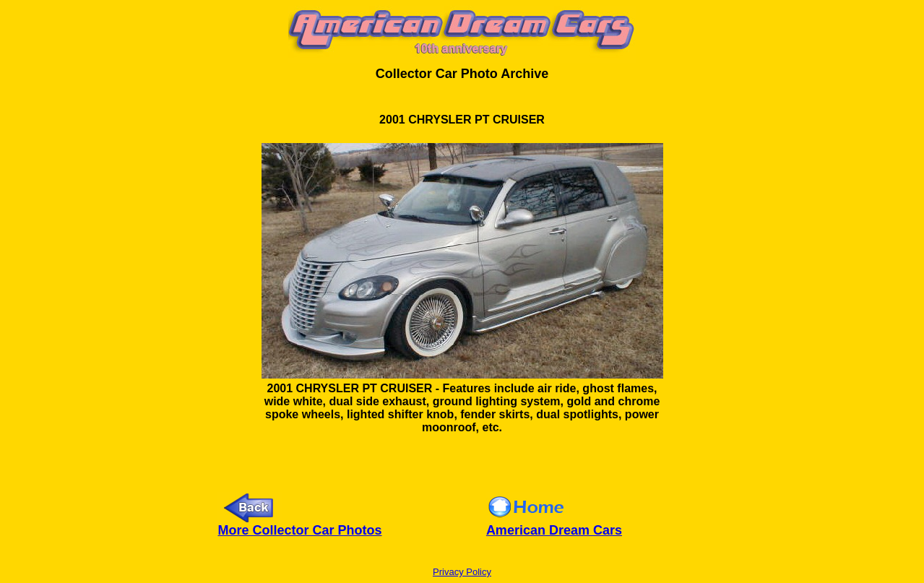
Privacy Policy (462, 572)
